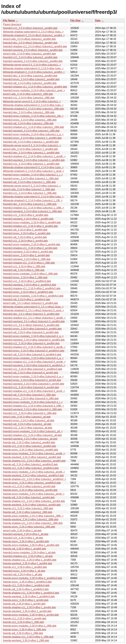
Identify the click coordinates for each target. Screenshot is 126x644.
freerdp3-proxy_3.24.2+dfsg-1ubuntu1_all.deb (29, 420)
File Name (9, 20)
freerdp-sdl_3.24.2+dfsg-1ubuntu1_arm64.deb (29, 497)
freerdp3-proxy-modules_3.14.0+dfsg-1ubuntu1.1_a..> (33, 134)
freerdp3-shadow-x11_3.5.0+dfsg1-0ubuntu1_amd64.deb (35, 46)
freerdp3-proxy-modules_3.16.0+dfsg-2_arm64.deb (32, 244)
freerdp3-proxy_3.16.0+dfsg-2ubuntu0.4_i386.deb (31, 398)
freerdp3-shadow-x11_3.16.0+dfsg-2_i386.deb (29, 263)
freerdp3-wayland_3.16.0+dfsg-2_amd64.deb (28, 219)
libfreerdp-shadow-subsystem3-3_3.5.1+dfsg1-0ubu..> (33, 307)
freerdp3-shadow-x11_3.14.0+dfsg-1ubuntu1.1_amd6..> (34, 156)
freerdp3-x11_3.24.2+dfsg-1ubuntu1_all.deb (28, 428)
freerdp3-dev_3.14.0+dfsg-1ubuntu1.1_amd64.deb (31, 153)
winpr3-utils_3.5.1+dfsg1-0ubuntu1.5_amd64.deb (30, 303)
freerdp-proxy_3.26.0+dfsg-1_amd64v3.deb (27, 582)
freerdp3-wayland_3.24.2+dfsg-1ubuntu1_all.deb (30, 439)
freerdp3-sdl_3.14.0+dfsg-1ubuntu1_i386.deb (28, 123)
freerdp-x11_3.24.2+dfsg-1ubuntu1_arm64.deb (29, 486)
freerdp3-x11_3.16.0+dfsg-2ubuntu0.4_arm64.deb (31, 387)
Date (98, 20)
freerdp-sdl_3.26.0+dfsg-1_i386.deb (23, 633)
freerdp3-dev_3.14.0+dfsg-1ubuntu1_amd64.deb (30, 76)
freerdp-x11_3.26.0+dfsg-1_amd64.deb (25, 567)
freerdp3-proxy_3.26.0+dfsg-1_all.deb (24, 571)
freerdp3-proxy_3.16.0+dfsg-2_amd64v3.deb (28, 292)
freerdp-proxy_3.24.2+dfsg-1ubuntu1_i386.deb (29, 527)
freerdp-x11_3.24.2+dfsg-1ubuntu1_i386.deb (28, 508)
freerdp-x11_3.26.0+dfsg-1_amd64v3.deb (26, 585)
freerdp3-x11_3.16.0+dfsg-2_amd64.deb (26, 215)
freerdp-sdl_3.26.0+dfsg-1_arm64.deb (24, 604)
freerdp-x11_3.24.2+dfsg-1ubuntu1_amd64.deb (29, 446)
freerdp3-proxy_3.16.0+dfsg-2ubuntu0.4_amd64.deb (32, 329)
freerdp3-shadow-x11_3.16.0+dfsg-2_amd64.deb (30, 226)
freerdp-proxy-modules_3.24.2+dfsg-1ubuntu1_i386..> (33, 516)
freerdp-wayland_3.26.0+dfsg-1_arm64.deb (27, 611)
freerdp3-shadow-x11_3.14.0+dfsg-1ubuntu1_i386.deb (34, 127)
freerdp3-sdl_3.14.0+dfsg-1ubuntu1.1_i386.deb (29, 182)
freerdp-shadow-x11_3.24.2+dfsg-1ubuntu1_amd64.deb (34, 461)
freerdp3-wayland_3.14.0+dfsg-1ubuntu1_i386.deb (31, 131)
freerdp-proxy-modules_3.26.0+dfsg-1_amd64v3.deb (32, 578)
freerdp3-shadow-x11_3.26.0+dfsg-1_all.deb (28, 556)
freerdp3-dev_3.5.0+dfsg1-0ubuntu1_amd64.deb (30, 43)
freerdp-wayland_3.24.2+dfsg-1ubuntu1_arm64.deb (32, 505)
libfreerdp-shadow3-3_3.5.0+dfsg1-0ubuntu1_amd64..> (34, 35)
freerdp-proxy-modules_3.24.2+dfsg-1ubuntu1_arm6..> (34, 494)
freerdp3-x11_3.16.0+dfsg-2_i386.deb (24, 266)
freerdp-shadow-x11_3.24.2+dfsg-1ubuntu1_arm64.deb (34, 501)
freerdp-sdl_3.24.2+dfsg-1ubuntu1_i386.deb (28, 512)
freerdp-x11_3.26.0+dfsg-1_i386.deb (23, 622)
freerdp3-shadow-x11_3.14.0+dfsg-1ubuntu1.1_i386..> (34, 208)
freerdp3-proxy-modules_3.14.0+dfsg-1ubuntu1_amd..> (34, 90)
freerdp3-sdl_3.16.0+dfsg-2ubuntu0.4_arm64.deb (31, 373)
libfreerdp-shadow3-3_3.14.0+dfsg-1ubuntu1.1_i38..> (33, 200)
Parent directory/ (12, 24)
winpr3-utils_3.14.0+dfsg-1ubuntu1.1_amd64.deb (30, 149)
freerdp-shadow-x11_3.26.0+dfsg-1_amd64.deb (30, 560)
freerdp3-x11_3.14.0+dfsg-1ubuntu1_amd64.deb (30, 57)
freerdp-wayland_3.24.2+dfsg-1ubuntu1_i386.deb (31, 519)
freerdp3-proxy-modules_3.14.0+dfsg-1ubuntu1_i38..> (33, 116)
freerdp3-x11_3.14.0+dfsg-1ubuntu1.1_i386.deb (30, 193)
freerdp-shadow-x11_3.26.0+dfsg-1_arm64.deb (29, 607)
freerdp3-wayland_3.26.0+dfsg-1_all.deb (26, 534)
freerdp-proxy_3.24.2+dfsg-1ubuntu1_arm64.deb (30, 490)
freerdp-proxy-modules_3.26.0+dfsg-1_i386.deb (30, 626)
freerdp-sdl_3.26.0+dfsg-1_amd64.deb (25, 549)
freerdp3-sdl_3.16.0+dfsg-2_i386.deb (24, 270)
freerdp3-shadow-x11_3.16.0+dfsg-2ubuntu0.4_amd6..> (34, 347)
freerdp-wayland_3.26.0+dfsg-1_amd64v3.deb (29, 596)
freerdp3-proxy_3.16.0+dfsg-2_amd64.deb (27, 233)
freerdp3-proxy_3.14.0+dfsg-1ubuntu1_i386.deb (30, 120)
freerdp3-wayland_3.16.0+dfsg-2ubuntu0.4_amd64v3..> (34, 365)
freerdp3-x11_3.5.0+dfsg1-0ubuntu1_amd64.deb (30, 28)
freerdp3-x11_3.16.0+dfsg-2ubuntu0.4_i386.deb (30, 413)
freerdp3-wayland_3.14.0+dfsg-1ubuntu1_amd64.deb (33, 61)
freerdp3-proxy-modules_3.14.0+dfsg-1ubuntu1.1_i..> (33, 175)
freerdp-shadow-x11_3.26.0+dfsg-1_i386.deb (28, 637)
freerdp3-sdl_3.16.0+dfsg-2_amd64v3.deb (26, 299)
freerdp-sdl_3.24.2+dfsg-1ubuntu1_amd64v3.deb (30, 464)
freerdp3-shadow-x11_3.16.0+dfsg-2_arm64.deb (30, 248)
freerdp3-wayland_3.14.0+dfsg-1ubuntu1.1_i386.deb (32, 211)
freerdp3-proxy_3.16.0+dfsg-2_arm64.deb (26, 255)
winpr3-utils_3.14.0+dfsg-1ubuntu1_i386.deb (28, 94)
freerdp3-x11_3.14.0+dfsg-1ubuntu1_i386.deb (29, 98)
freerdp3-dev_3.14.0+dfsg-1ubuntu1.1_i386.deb (30, 204)
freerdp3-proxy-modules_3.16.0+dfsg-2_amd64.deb (32, 222)
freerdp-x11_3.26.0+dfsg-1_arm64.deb (25, 618)
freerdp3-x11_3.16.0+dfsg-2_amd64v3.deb (27, 281)
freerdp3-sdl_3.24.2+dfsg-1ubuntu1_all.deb (27, 424)
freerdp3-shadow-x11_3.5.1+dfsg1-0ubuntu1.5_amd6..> (34, 318)
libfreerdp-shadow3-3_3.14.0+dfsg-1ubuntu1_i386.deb (33, 109)
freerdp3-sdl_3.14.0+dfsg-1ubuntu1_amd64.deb (30, 83)
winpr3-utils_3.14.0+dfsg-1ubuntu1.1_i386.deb (29, 189)
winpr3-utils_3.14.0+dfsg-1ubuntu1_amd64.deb (29, 54)
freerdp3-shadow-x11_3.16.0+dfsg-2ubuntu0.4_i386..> (34, 406)
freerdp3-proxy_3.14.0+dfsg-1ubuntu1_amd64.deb (31, 79)
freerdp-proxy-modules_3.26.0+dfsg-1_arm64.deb (31, 615)
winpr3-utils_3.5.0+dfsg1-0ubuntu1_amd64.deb (29, 39)
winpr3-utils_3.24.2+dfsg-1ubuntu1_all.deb (27, 417)
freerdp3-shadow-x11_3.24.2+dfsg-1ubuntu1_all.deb (32, 435)
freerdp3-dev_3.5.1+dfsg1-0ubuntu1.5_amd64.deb (31, 314)
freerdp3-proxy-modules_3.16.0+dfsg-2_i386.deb (30, 274)
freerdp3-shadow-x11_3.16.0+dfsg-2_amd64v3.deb (32, 288)
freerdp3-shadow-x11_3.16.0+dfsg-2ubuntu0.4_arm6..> (34, 391)
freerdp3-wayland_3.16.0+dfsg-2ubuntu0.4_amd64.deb (34, 340)
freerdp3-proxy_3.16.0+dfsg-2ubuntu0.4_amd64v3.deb (34, 351)
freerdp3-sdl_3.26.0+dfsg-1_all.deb (23, 574)
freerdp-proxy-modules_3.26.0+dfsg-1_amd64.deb (31, 545)
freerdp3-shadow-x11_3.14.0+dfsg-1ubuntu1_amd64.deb (35, 87)
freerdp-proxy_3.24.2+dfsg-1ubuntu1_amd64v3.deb (32, 483)
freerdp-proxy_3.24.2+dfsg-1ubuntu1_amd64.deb (31, 450)
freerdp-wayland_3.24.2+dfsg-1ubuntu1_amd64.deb (32, 457)
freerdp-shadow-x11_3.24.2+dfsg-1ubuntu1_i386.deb (33, 523)
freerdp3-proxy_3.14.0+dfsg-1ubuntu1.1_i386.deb (31, 178)
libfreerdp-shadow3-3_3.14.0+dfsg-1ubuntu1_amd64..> (34, 72)
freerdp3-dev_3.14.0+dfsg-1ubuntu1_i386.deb (29, 112)
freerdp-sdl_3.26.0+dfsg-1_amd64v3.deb (26, 589)
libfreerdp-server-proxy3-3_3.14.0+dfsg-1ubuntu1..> (32, 65)
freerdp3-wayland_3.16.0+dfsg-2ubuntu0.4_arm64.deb (34, 384)
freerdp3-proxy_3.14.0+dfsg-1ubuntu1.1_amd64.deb (32, 138)
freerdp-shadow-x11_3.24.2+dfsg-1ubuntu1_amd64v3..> (35, 479)
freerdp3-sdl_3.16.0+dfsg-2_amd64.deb (25, 230)
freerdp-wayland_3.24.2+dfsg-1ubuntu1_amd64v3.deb (33, 475)
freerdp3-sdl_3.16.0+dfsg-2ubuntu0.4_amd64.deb (31, 332)
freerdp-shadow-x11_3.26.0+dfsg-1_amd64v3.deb (31, 593)
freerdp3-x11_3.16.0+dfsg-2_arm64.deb (25, 241)
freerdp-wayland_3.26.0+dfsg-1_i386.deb (26, 640)
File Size (75, 20)
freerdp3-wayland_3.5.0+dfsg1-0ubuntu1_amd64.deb (33, 50)
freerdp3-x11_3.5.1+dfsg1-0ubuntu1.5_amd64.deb (31, 325)
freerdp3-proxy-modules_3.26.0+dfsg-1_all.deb (29, 553)
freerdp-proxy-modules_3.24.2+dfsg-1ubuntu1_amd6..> (34, 454)
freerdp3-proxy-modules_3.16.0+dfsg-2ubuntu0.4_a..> (33, 336)
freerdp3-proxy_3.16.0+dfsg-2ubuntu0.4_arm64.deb (32, 380)
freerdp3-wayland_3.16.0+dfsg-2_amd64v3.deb (30, 285)
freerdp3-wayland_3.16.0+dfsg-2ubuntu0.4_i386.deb (32, 409)
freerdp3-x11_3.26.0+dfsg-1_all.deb (23, 538)
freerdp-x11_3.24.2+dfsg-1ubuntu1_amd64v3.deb (31, 468)
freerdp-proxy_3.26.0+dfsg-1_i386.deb (25, 630)
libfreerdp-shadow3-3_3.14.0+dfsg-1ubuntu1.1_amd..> (34, 171)
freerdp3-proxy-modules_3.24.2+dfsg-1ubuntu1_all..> (33, 431)
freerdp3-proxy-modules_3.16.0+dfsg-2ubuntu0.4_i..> (33, 402)
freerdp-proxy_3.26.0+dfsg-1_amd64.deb (26, 541)
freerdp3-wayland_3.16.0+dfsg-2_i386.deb (27, 259)
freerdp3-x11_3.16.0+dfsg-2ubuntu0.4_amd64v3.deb (33, 369)
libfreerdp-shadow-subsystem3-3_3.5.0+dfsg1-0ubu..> (33, 32)
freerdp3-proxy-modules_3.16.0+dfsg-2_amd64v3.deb (33, 296)
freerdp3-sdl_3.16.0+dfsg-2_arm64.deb (25, 237)
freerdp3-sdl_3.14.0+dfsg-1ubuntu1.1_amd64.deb (31, 142)
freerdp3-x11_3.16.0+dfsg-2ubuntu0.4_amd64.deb (31, 343)
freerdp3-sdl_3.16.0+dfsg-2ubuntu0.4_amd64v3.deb (32, 355)
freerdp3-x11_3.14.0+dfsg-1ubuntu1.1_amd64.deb (31, 164)
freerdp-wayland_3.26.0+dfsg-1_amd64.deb (28, 563)
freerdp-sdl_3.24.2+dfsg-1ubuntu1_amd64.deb (29, 442)
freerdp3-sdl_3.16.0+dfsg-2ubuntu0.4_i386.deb (29, 395)
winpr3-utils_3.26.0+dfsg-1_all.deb (22, 531)
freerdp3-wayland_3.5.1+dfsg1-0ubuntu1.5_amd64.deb (34, 321)
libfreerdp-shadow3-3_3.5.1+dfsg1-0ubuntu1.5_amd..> (34, 310)
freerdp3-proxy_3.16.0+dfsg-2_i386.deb (25, 277)
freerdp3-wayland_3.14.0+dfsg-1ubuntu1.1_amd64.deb (34, 160)
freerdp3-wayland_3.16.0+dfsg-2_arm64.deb (28, 252)
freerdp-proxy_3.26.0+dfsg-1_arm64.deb (26, 600)
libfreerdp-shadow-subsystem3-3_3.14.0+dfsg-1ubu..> (33, 68)
